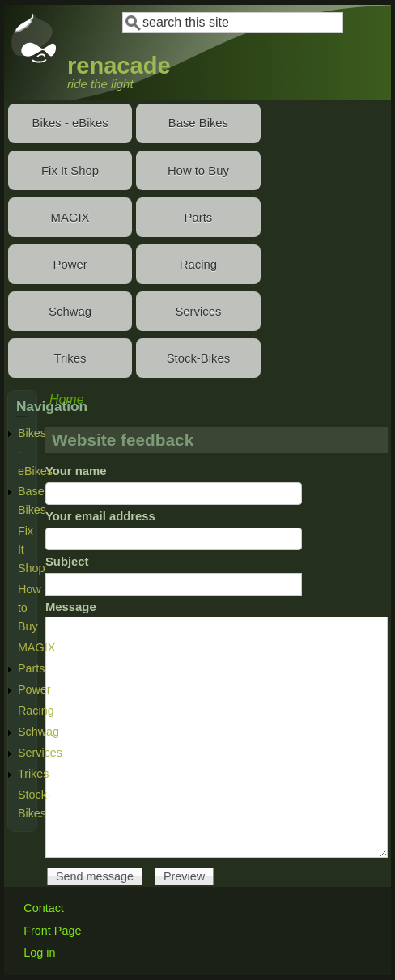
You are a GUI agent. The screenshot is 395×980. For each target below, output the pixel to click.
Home (67, 399)
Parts (199, 218)
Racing (198, 265)
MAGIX (70, 218)
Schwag (70, 312)
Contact (44, 908)
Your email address (100, 516)
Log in (39, 952)
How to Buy (198, 171)
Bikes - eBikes (70, 123)
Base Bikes (198, 123)
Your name (76, 471)
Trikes (70, 358)
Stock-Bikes (198, 358)
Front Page (52, 931)
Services (198, 312)
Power (70, 265)
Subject (67, 562)
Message (71, 607)
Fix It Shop (70, 171)
